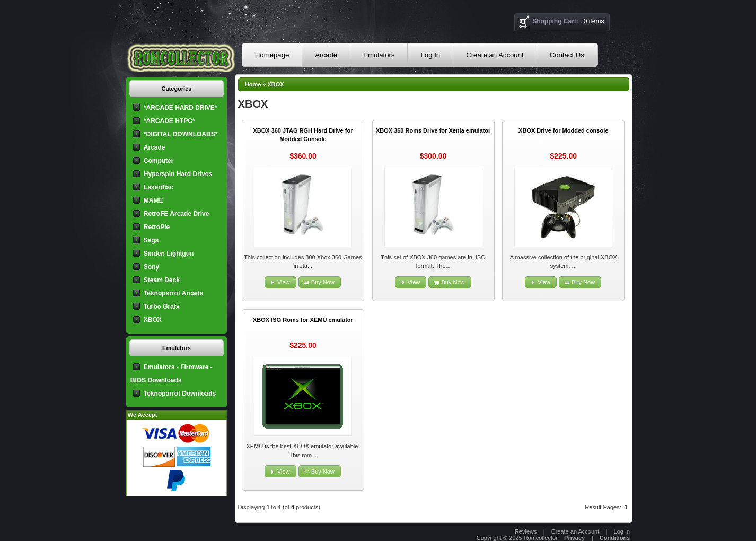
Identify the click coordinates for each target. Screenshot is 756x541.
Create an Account (495, 55)
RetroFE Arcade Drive (177, 214)
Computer (159, 161)
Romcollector (541, 538)
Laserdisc (159, 187)
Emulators (379, 55)
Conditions (615, 538)
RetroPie (157, 227)
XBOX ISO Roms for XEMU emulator (303, 320)
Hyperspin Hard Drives (178, 174)
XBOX (276, 84)
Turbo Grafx (162, 307)
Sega (151, 240)
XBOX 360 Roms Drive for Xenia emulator (433, 130)
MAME (153, 200)
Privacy (574, 538)
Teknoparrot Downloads (180, 394)
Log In (430, 55)
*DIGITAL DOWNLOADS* (181, 134)
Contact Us (567, 55)
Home (253, 84)
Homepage (272, 55)
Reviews (526, 531)
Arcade (326, 55)
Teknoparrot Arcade (174, 293)
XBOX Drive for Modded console (563, 130)
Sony (151, 267)
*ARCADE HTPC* (169, 121)
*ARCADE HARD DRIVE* (181, 108)
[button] (280, 282)
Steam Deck (162, 280)
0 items (594, 21)
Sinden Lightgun (169, 254)
